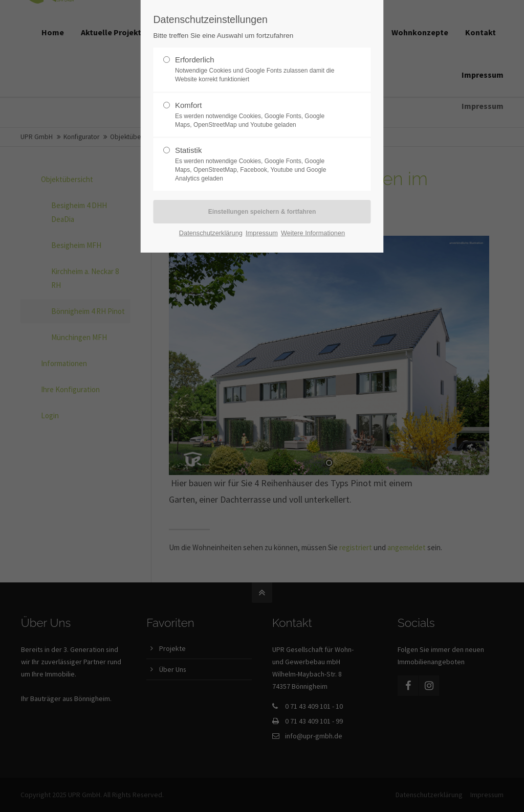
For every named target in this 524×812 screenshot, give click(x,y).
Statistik (258, 164)
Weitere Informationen (313, 233)
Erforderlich (258, 70)
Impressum (262, 233)
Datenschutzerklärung (211, 233)
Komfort (258, 115)
